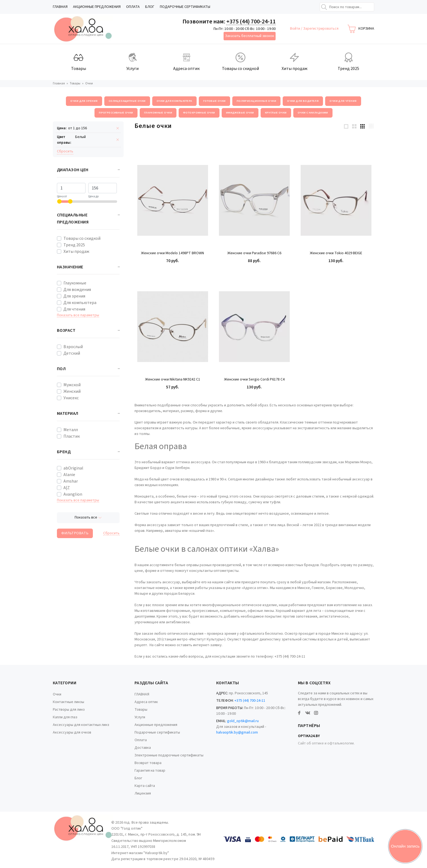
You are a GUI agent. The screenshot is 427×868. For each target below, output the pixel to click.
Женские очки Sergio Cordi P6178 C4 (254, 380)
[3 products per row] (362, 126)
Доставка (143, 748)
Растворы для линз (69, 710)
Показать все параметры (78, 315)
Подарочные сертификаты (185, 7)
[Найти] (324, 7)
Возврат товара (148, 763)
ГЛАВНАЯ (60, 7)
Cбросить (65, 151)
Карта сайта (145, 786)
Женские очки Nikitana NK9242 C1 (173, 380)
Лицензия (143, 793)
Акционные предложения (97, 7)
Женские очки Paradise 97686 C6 (254, 253)
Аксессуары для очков (72, 732)
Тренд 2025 (74, 245)
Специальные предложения (73, 219)
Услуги (140, 717)
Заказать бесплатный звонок (250, 36)
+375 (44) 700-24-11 (251, 22)
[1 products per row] (346, 126)
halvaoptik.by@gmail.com (237, 732)
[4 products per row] (371, 126)
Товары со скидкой (82, 238)
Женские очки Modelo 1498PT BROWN (173, 253)
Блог (150, 7)
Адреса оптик (146, 702)
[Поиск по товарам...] (347, 7)
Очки (57, 694)
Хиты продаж (76, 251)
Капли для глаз (65, 717)
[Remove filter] (118, 128)
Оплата (133, 7)
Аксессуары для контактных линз (81, 725)
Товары (141, 710)
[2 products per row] (354, 126)
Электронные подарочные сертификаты (169, 755)
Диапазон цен (73, 170)
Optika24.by (309, 736)
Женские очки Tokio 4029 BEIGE (336, 253)
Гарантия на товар (150, 771)
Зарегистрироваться (321, 29)
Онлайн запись (405, 846)
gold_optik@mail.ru (243, 721)
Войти (295, 29)
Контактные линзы (68, 702)
